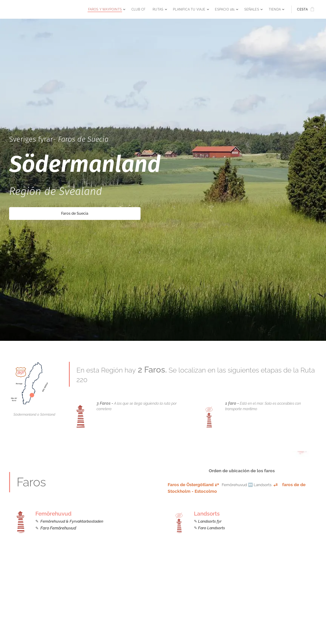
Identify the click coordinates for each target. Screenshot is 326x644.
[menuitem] (100, 9)
